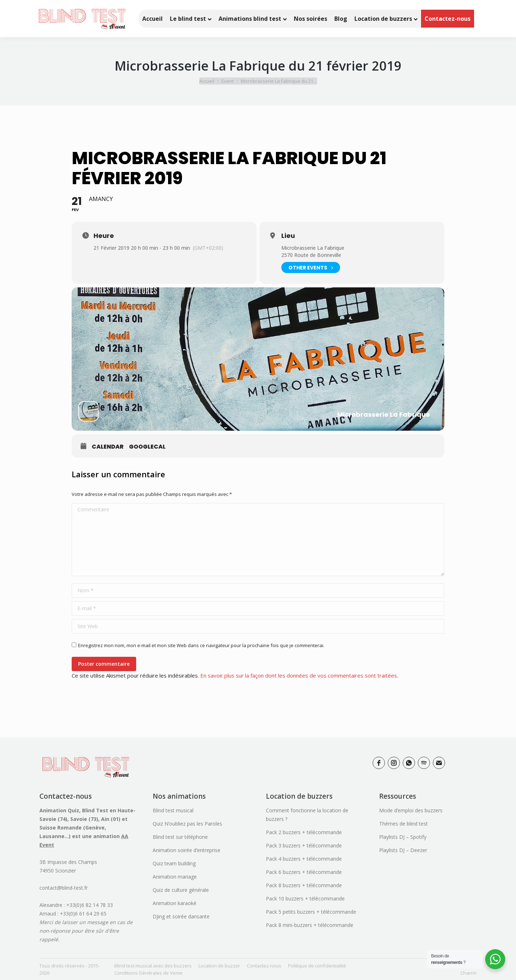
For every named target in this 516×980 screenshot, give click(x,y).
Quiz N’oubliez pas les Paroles (187, 824)
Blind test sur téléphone (180, 837)
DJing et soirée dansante (181, 916)
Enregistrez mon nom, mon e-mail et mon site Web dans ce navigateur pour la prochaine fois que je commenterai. (201, 645)
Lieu (288, 236)
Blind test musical (173, 810)
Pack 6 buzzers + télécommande (304, 872)
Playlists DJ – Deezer (403, 850)
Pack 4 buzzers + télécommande (304, 859)
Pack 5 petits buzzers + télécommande (311, 912)
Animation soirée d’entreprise (187, 850)
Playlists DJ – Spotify (403, 837)
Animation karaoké (175, 903)
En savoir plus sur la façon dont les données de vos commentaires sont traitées (299, 675)
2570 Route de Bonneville (311, 255)
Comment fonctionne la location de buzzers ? (307, 815)
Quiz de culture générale (181, 890)
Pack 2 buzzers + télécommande (304, 832)
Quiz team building (174, 863)
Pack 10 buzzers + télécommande (305, 898)
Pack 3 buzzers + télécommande (304, 845)
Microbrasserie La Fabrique (313, 248)
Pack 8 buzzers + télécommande (304, 885)
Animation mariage (175, 877)
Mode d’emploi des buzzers (411, 810)
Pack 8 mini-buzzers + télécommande (310, 925)
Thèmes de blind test (403, 824)
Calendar (108, 447)
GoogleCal (147, 447)
